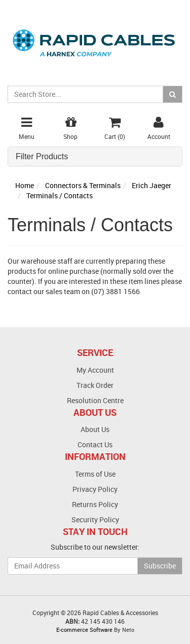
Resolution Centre (95, 400)
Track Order (95, 385)
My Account (95, 370)
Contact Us (95, 444)
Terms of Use (95, 474)
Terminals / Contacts (60, 195)
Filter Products (42, 156)
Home (25, 185)
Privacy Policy (95, 489)
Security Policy (95, 520)
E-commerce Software (84, 630)
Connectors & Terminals (83, 185)
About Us (95, 429)
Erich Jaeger (151, 185)
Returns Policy (95, 504)
